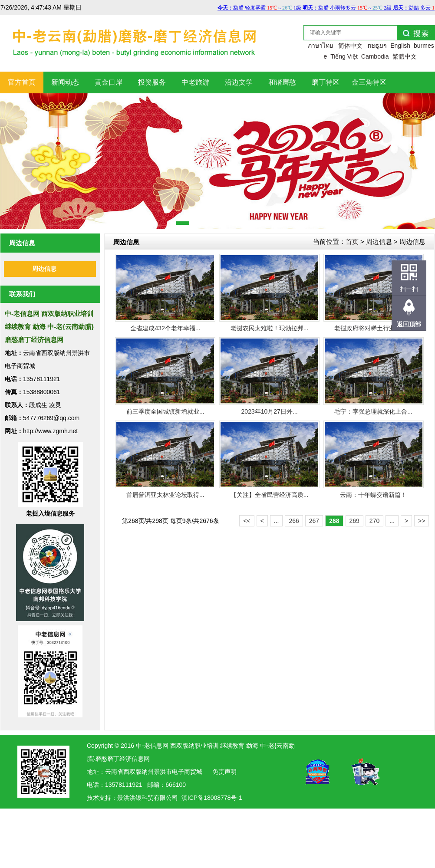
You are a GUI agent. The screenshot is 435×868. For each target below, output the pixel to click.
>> (422, 521)
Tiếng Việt (344, 56)
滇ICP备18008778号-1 (212, 798)
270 (374, 521)
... (277, 521)
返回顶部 (409, 324)
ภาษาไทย (320, 46)
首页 (352, 242)
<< (247, 521)
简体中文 (350, 46)
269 (354, 521)
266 (294, 521)
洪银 (135, 798)
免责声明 (224, 772)
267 (314, 521)
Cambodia (375, 56)
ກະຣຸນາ (377, 46)
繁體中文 (405, 56)
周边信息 (44, 269)
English (400, 46)
